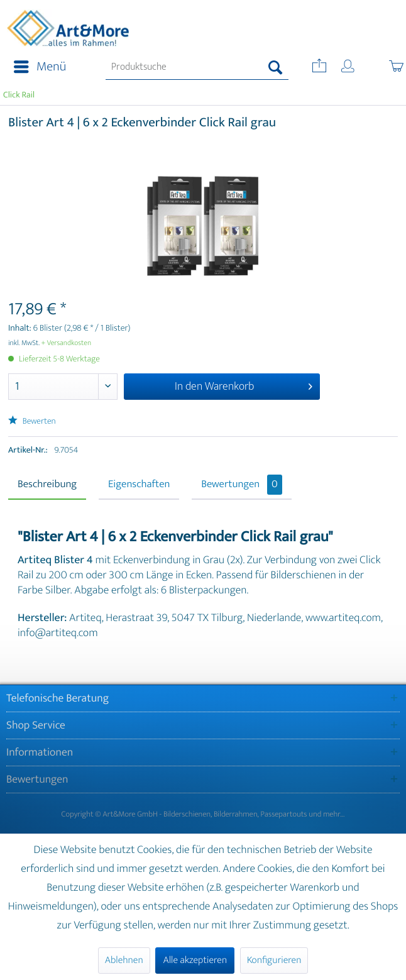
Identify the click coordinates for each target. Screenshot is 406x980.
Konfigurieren (274, 960)
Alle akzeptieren (195, 960)
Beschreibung (47, 485)
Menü (40, 67)
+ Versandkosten (67, 343)
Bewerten (32, 421)
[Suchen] (276, 67)
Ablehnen (124, 960)
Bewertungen (242, 485)
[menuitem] (36, 67)
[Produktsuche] (197, 67)
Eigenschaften (139, 485)
